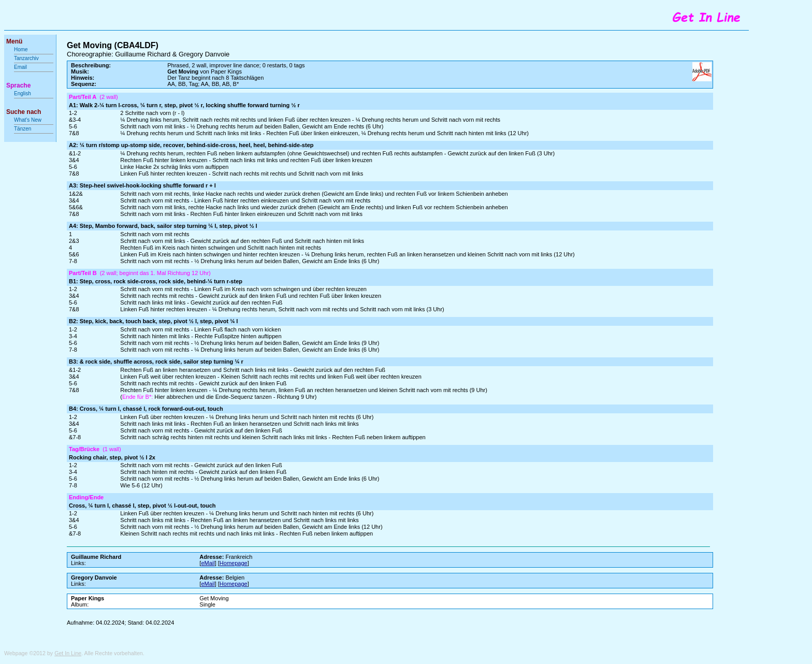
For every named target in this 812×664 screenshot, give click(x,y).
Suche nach (24, 112)
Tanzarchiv (26, 58)
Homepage (234, 563)
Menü (14, 41)
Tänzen (23, 129)
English (23, 93)
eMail (208, 563)
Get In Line (68, 653)
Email (20, 67)
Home (21, 49)
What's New (28, 120)
